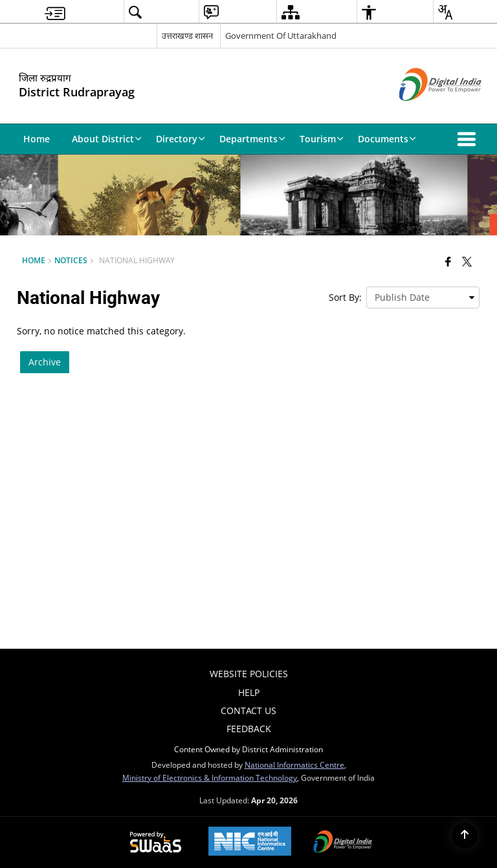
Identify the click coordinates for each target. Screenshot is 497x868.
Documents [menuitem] (387, 139)
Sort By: (345, 297)
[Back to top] (465, 836)
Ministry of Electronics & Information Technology (210, 777)
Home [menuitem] (37, 139)
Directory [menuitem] (181, 139)
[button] (469, 139)
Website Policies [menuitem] (249, 674)
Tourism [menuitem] (322, 139)
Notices (71, 260)
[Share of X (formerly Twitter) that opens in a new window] (467, 261)
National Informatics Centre (294, 765)
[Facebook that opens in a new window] (448, 261)
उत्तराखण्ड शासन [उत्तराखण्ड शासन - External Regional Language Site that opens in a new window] (187, 36)
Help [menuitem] (249, 692)
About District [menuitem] (107, 139)
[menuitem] (55, 12)
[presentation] (423, 298)
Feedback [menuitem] (249, 729)
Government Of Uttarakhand (281, 36)
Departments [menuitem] (252, 139)
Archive (45, 362)
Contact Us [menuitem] (248, 711)
